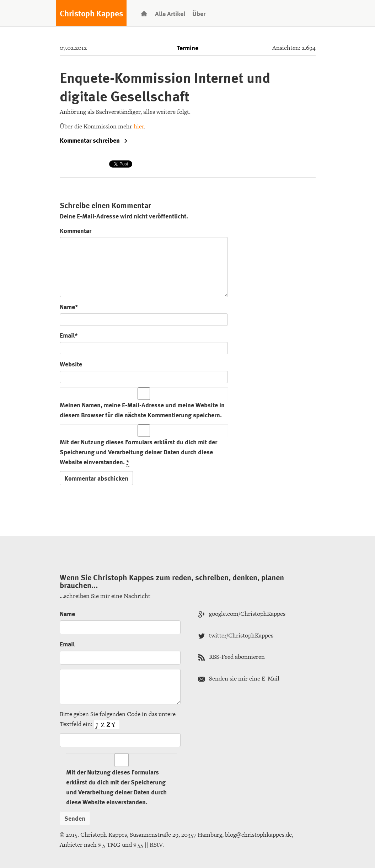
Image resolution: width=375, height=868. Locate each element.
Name (67, 613)
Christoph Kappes (91, 13)
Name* (69, 306)
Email (67, 644)
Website (71, 364)
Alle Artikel (170, 13)
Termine (187, 47)
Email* (69, 335)
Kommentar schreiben (94, 140)
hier (139, 126)
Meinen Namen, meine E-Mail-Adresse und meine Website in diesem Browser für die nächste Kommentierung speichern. (142, 410)
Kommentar (76, 230)
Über (199, 13)
